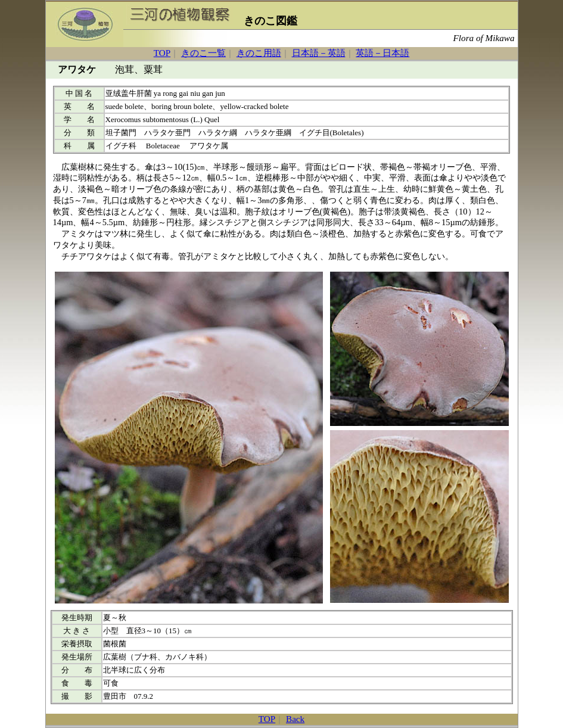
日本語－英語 (319, 53)
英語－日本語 (382, 53)
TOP (162, 53)
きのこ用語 (259, 53)
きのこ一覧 (203, 53)
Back (295, 719)
